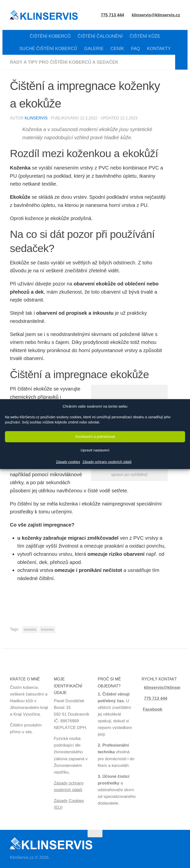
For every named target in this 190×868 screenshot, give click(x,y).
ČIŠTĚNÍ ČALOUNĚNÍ (100, 36)
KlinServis (36, 118)
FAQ (136, 49)
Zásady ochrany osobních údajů (107, 462)
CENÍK (117, 49)
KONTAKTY (159, 49)
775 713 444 (156, 698)
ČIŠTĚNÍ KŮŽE (145, 36)
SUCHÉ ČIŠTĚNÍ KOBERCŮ (48, 49)
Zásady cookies (68, 462)
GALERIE (94, 49)
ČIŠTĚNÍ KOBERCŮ (50, 36)
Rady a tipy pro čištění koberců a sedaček (64, 62)
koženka (47, 630)
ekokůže (30, 630)
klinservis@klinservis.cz (156, 15)
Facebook (153, 709)
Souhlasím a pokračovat (95, 436)
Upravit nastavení (95, 450)
